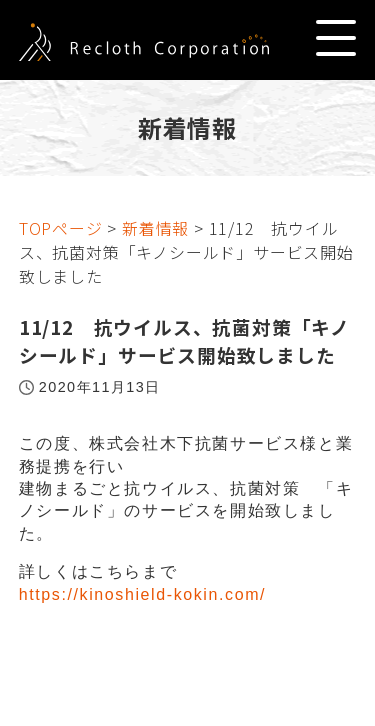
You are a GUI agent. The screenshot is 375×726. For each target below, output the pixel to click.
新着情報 (155, 228)
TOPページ (61, 228)
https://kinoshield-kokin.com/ (142, 594)
